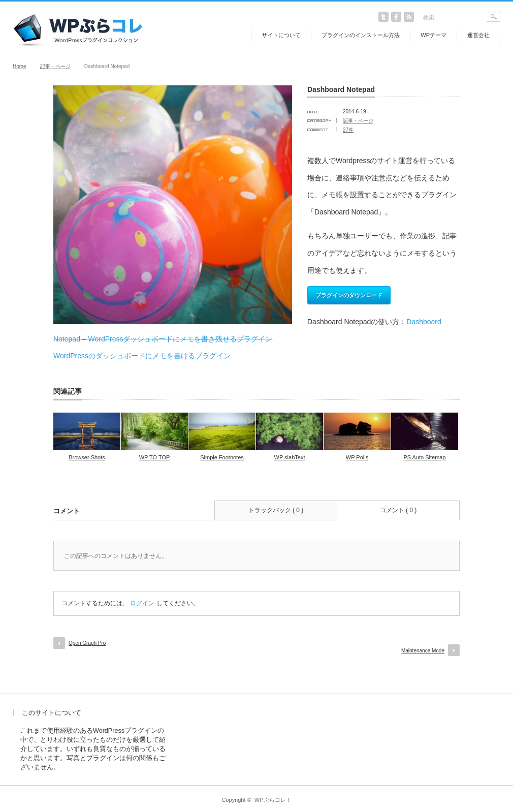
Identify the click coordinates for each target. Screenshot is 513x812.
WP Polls (357, 457)
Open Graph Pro (87, 643)
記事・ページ (55, 66)
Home (20, 66)
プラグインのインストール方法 (361, 35)
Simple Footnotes (222, 457)
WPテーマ (434, 35)
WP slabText (290, 457)
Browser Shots (87, 457)
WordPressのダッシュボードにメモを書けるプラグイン (142, 356)
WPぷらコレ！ (273, 800)
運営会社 (478, 35)
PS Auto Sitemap (424, 457)
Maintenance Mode (423, 651)
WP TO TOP (155, 457)
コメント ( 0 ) (398, 510)
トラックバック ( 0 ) (276, 510)
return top (493, 686)
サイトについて (281, 35)
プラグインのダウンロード (349, 295)
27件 (348, 130)
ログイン (142, 603)
